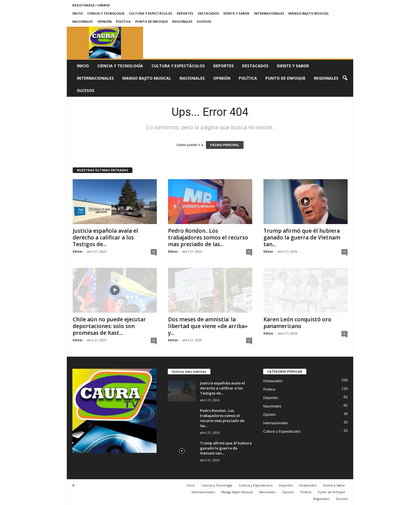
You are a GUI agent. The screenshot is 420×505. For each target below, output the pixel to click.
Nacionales (83, 21)
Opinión (105, 21)
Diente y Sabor (236, 13)
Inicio (78, 13)
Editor (78, 251)
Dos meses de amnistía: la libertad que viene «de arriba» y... (208, 326)
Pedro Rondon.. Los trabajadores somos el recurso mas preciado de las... (208, 237)
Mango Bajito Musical (309, 13)
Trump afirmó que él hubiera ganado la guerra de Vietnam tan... (302, 237)
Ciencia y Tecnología (106, 13)
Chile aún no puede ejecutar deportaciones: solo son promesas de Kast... (109, 326)
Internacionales (269, 13)
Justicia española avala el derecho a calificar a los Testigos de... (105, 237)
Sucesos (204, 21)
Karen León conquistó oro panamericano (297, 323)
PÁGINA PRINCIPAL (225, 145)
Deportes (185, 13)
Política (123, 21)
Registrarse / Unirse (91, 5)
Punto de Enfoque (152, 21)
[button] (345, 78)
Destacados (208, 13)
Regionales (182, 21)
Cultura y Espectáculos (151, 13)
